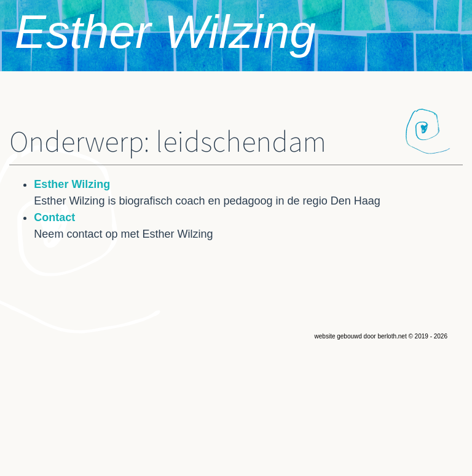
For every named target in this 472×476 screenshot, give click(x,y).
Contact (54, 217)
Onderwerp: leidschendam (168, 142)
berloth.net (392, 336)
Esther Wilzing (165, 31)
